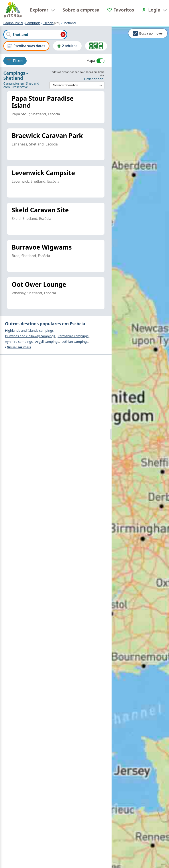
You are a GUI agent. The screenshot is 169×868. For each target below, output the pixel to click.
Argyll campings (47, 342)
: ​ (77, 83)
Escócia (48, 23)
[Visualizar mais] (56, 347)
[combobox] (35, 35)
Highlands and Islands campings (29, 331)
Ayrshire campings (19, 342)
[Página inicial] (13, 10)
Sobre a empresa (81, 10)
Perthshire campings (73, 336)
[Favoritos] (121, 10)
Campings (33, 23)
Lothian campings (75, 342)
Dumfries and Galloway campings (30, 336)
